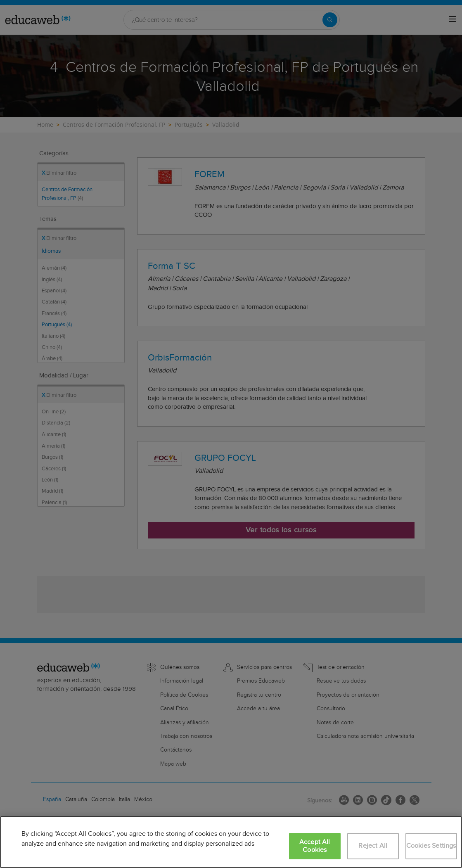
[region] (231, 842)
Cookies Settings (431, 846)
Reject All (373, 846)
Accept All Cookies (315, 846)
